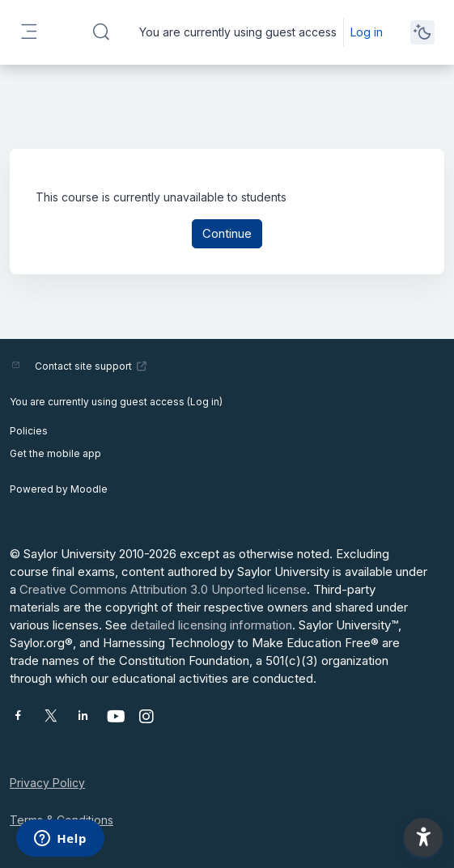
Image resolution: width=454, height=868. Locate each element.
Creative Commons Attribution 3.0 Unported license (163, 589)
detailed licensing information (211, 625)
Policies (29, 431)
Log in (367, 32)
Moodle (89, 489)
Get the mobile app (55, 453)
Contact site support (91, 366)
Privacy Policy (47, 783)
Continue (227, 233)
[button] (101, 32)
